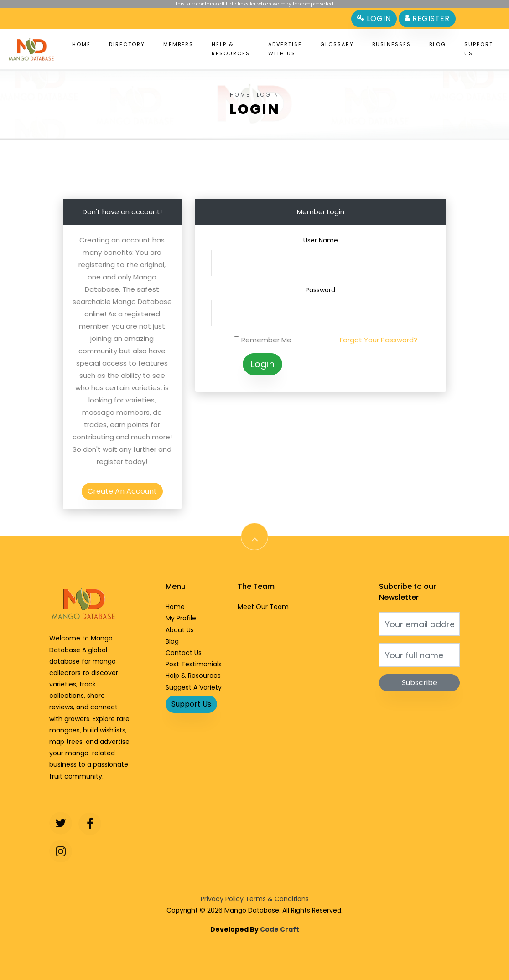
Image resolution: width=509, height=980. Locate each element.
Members (178, 44)
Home (81, 44)
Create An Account (122, 491)
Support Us (479, 49)
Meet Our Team (263, 607)
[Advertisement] (254, 161)
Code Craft (280, 929)
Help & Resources (231, 49)
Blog (438, 44)
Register (427, 18)
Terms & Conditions (277, 899)
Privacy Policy (222, 899)
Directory (127, 44)
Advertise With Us (285, 49)
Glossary (337, 44)
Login (374, 18)
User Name (321, 240)
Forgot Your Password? (379, 340)
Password (320, 290)
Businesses (392, 44)
